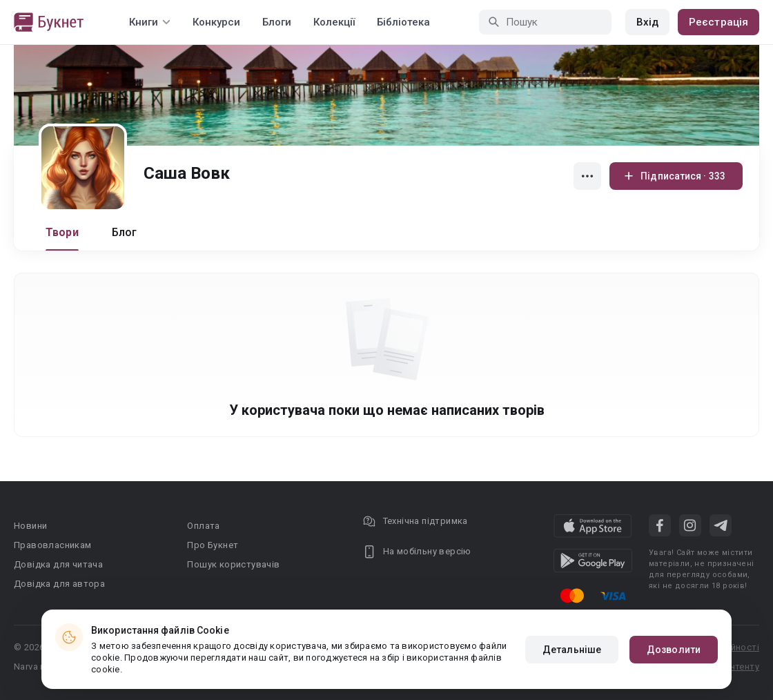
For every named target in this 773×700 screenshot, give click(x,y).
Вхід (647, 22)
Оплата (203, 526)
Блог (125, 232)
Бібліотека (403, 22)
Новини (30, 526)
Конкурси (216, 22)
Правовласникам (53, 545)
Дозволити (674, 650)
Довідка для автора (59, 584)
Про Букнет (213, 545)
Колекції (334, 22)
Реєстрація (718, 22)
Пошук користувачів (233, 564)
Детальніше (572, 650)
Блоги (277, 22)
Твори (62, 232)
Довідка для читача (58, 564)
